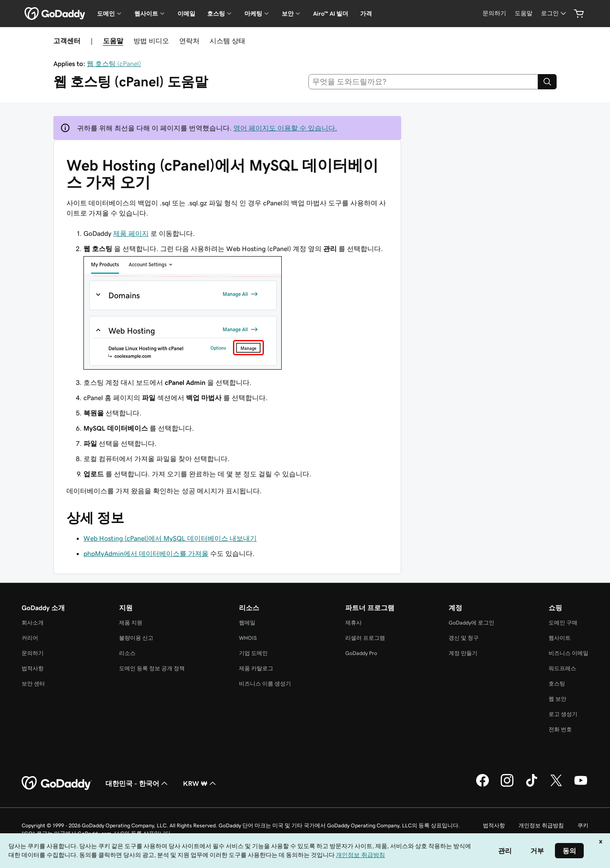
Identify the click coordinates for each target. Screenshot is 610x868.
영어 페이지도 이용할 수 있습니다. (285, 128)
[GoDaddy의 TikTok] (532, 785)
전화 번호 (560, 729)
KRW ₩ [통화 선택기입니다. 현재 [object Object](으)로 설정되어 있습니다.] (200, 783)
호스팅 (557, 684)
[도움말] (524, 13)
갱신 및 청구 (464, 638)
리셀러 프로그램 (365, 638)
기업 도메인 (253, 653)
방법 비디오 (151, 41)
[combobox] (423, 82)
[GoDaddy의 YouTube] (581, 785)
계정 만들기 (463, 653)
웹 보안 (557, 699)
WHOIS (248, 638)
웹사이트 (560, 638)
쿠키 (583, 825)
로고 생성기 (563, 714)
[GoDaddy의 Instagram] (507, 785)
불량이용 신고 (136, 638)
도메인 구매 (563, 623)
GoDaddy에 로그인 (471, 623)
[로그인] (554, 13)
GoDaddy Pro (361, 653)
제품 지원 (131, 623)
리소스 (127, 653)
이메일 (186, 14)
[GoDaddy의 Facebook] (482, 785)
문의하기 (33, 653)
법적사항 (33, 668)
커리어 (30, 638)
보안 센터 (33, 684)
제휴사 (354, 623)
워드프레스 (562, 668)
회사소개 (33, 623)
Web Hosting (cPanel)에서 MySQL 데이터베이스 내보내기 (170, 538)
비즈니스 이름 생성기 (265, 684)
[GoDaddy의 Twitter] (556, 785)
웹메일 (247, 623)
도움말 (113, 41)
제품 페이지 (131, 233)
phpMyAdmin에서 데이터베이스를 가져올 (146, 553)
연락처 (189, 41)
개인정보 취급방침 (541, 825)
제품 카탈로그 (256, 668)
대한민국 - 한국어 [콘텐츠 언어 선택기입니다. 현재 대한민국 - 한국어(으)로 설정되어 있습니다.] (137, 783)
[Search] (547, 82)
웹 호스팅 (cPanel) (114, 64)
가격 (366, 14)
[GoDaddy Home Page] (57, 783)
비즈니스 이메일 (568, 653)
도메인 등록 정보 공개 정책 (152, 668)
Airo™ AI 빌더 (331, 14)
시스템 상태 (227, 41)
